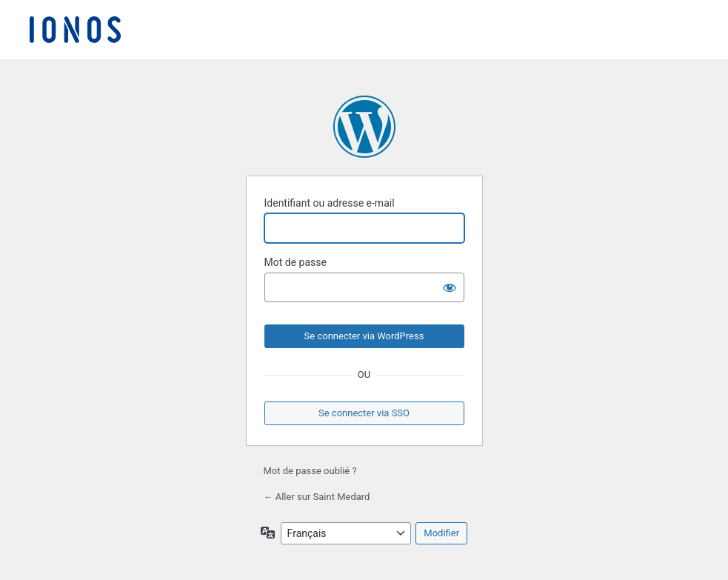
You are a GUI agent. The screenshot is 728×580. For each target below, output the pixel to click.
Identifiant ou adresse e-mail (330, 203)
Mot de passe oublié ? (310, 471)
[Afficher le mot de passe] (450, 287)
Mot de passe (295, 262)
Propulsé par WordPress (364, 127)
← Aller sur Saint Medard (317, 497)
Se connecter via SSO (364, 413)
